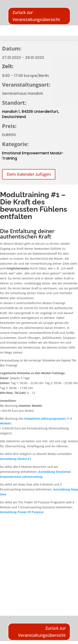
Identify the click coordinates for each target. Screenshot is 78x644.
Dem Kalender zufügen (29, 174)
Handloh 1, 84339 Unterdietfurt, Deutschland (31, 114)
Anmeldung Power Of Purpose (22, 512)
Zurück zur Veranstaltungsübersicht (36, 16)
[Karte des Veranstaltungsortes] (39, 561)
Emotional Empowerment (26, 153)
